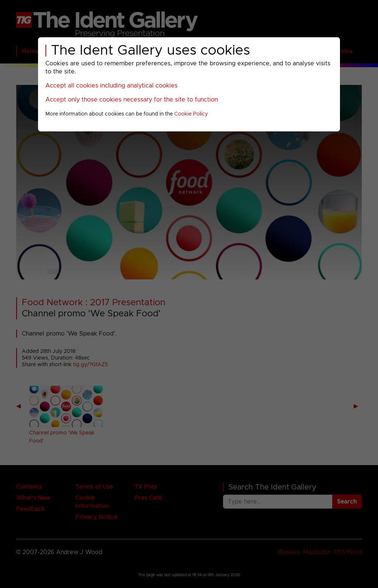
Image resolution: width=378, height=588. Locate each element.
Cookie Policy (191, 114)
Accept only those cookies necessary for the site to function (132, 100)
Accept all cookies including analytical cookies (111, 86)
